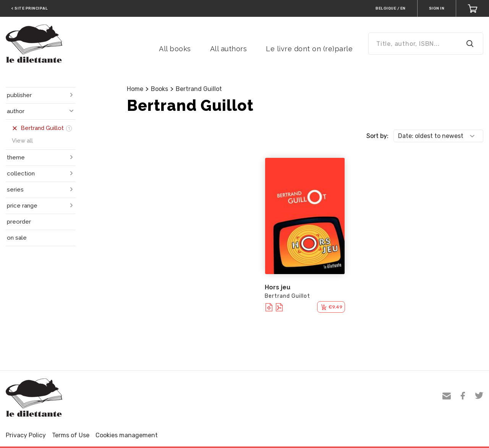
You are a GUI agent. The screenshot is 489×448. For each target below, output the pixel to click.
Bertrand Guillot (199, 89)
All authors (229, 49)
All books (175, 49)
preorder (19, 222)
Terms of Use (71, 435)
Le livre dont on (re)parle (309, 49)
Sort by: (377, 136)
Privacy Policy (26, 435)
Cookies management (127, 435)
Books (159, 89)
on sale (17, 238)
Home (135, 89)
